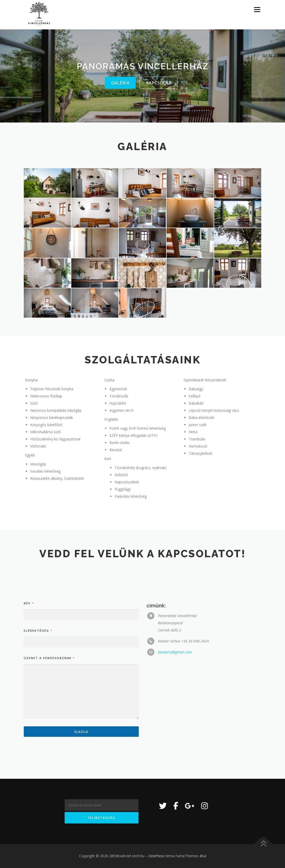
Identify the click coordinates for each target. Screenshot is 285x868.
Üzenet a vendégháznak (49, 752)
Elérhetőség (38, 725)
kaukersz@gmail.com (175, 746)
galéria (120, 83)
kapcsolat (159, 83)
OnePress (157, 856)
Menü (257, 10)
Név (29, 698)
